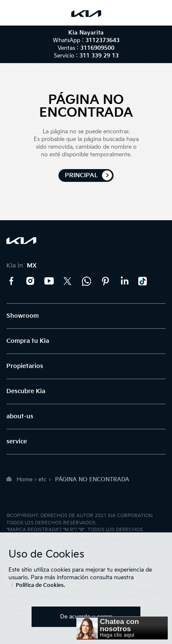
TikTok (143, 281)
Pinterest (105, 281)
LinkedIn (124, 281)
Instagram (30, 281)
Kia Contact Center (87, 281)
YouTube (49, 281)
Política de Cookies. (40, 585)
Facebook (12, 281)
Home (25, 480)
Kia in (22, 266)
